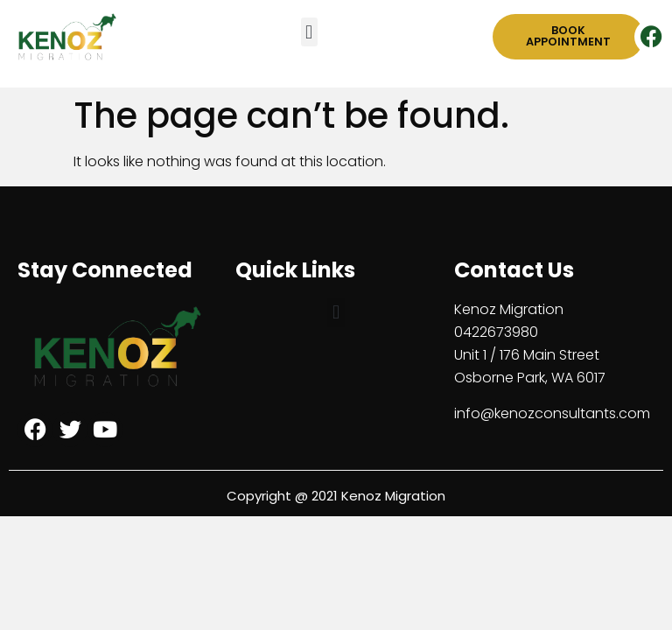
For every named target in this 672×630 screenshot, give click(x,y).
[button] (309, 32)
